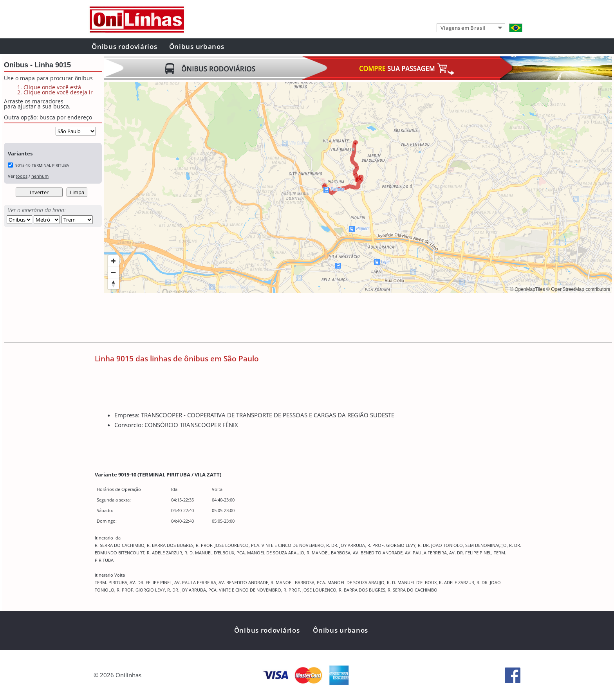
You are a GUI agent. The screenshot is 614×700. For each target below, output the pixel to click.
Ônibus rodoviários (125, 46)
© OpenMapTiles (527, 289)
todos (22, 176)
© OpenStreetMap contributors (578, 289)
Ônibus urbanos (197, 46)
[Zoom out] (113, 272)
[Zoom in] (113, 261)
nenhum (40, 176)
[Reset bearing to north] (113, 284)
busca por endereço (66, 117)
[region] (358, 188)
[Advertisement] (246, 319)
